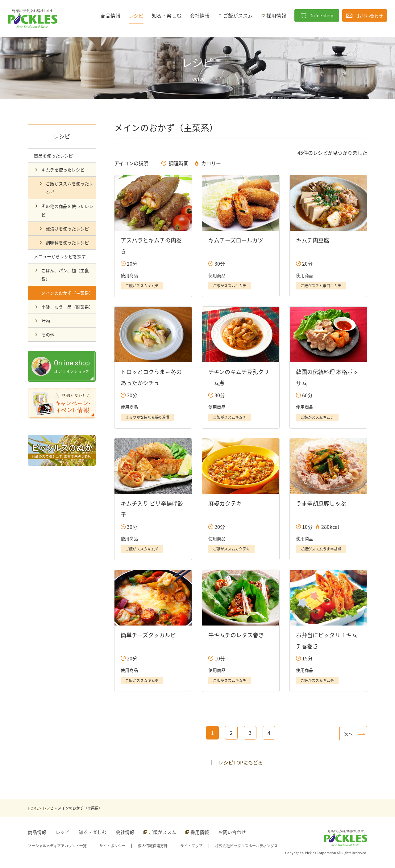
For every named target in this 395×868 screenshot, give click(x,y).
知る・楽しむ (167, 15)
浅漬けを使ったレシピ (67, 229)
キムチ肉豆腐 (313, 240)
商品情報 (110, 15)
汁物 (46, 321)
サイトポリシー (112, 846)
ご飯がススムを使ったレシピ (69, 188)
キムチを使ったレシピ (63, 170)
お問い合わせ (232, 832)
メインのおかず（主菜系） (67, 293)
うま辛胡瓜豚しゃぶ (321, 503)
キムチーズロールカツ (236, 240)
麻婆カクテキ (225, 503)
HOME (33, 808)
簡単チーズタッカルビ (148, 635)
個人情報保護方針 (153, 846)
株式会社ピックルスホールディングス (246, 846)
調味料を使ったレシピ (67, 242)
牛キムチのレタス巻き (236, 635)
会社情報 (200, 15)
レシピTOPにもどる (241, 762)
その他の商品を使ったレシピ (67, 210)
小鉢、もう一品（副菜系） (67, 307)
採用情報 (200, 832)
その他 (48, 335)
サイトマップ (191, 846)
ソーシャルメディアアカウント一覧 (57, 846)
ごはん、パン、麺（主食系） (65, 275)
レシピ (136, 15)
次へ (348, 734)
